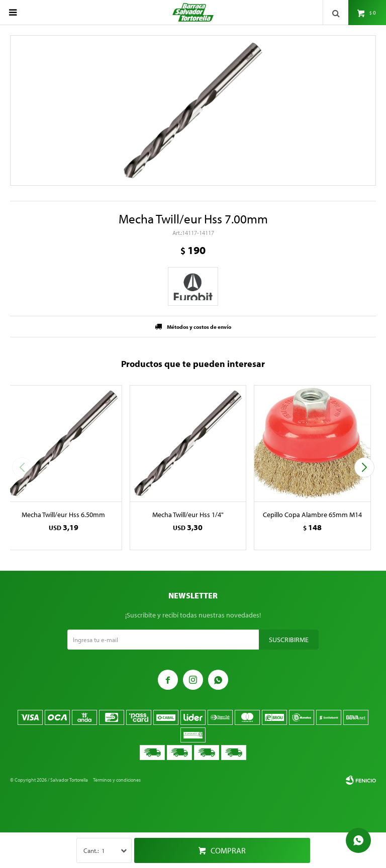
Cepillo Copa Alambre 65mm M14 (312, 515)
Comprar (228, 850)
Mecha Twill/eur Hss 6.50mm (63, 515)
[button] (364, 467)
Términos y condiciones (117, 780)
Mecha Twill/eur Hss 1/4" (188, 515)
